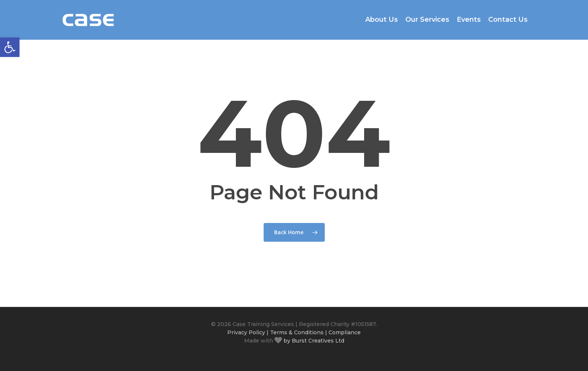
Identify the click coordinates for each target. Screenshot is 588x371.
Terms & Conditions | (298, 332)
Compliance (345, 332)
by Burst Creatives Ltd (313, 341)
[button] (10, 47)
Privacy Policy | (248, 332)
